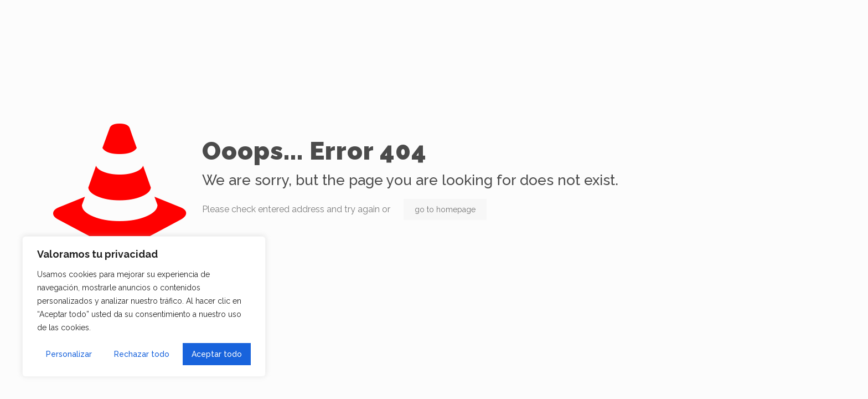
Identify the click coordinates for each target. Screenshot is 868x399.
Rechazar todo (142, 354)
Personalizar (69, 354)
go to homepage (445, 209)
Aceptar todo (217, 354)
